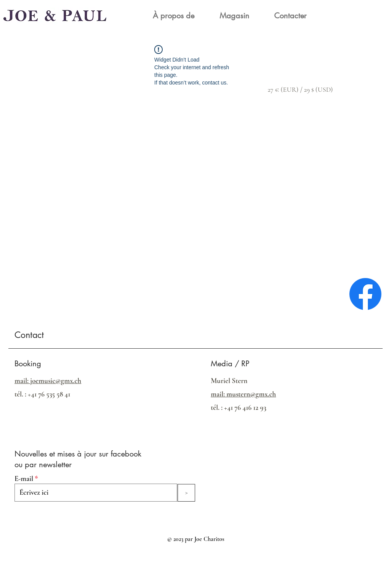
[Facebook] (365, 294)
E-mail (24, 478)
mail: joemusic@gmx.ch (48, 381)
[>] (186, 493)
